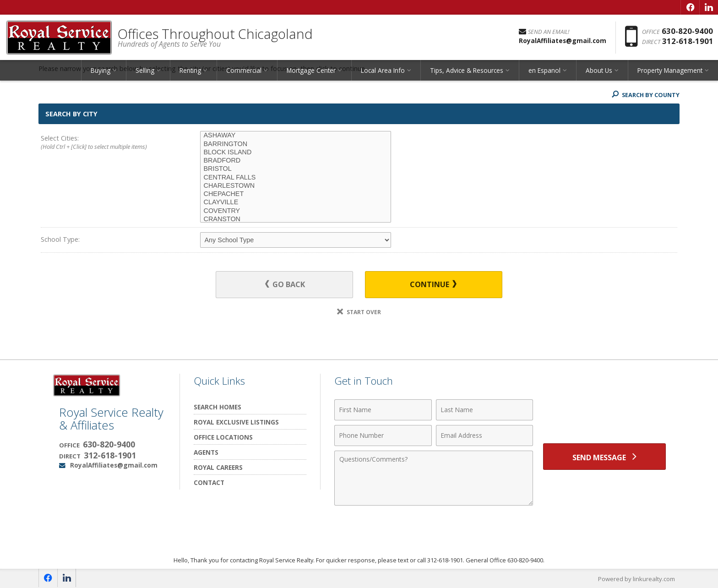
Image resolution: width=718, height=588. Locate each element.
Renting (190, 71)
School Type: (60, 239)
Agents (206, 452)
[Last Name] (485, 410)
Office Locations (223, 437)
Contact (209, 482)
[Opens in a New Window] (690, 7)
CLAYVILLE (296, 202)
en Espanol (544, 71)
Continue (433, 285)
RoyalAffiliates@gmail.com (114, 465)
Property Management (670, 71)
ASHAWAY (296, 136)
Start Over (359, 312)
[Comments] (434, 478)
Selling (145, 71)
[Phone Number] (383, 436)
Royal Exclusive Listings (236, 422)
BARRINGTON (296, 144)
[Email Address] (485, 436)
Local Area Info (383, 71)
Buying (101, 71)
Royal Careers (218, 467)
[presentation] (604, 415)
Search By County (645, 95)
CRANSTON (296, 219)
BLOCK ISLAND (296, 152)
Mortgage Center (311, 71)
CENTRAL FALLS (296, 178)
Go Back (286, 285)
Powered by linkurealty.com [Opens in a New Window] (636, 579)
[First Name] (383, 410)
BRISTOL (296, 169)
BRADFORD (296, 161)
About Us (599, 71)
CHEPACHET (296, 194)
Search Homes (218, 407)
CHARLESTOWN (296, 186)
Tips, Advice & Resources (467, 71)
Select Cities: (104, 143)
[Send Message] (604, 457)
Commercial (244, 71)
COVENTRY (296, 211)
